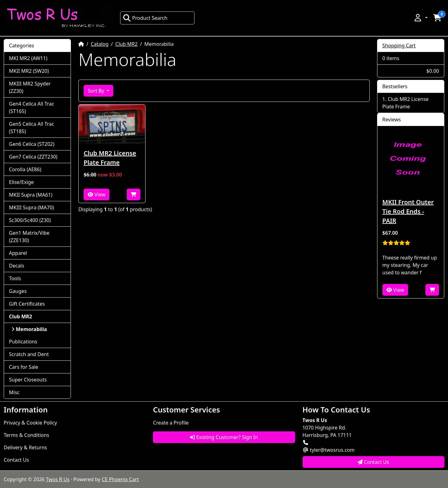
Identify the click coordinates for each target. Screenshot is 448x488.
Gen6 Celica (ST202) (32, 144)
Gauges (18, 291)
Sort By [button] (97, 91)
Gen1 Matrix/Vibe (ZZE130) (29, 237)
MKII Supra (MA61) (31, 195)
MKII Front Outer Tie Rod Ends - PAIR (408, 211)
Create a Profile (171, 423)
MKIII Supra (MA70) (31, 207)
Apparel (18, 253)
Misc (14, 392)
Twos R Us (58, 479)
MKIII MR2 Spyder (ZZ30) (30, 87)
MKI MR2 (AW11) (28, 58)
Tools (15, 278)
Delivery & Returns (25, 447)
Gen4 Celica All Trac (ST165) (32, 107)
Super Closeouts (28, 380)
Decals (17, 266)
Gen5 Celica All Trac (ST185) (32, 128)
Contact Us (16, 460)
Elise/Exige (21, 182)
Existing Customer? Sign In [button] (224, 437)
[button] (420, 18)
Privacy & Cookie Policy (30, 423)
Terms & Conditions (26, 435)
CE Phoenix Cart (120, 479)
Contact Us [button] (373, 462)
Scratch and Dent (29, 354)
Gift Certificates (27, 304)
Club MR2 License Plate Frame (110, 158)
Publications (23, 342)
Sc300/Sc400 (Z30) (30, 220)
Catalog (100, 44)
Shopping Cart (399, 46)
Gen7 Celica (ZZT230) (33, 157)
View (96, 194)
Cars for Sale (24, 367)
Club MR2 (127, 44)
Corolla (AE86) (25, 169)
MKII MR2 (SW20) (29, 71)
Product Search (145, 18)
